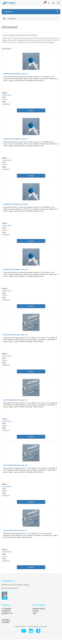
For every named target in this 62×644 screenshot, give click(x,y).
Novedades (6, 620)
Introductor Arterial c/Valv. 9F (16, 270)
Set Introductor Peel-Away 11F (15, 400)
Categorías (31, 12)
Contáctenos (6, 611)
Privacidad (5, 622)
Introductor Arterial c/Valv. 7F (16, 139)
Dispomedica (7, 95)
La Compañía (6, 609)
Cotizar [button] (31, 110)
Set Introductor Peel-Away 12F (15, 465)
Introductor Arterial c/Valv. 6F (16, 74)
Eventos (36, 611)
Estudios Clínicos (39, 609)
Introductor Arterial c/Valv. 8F (16, 204)
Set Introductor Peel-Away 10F (15, 335)
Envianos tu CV (7, 613)
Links (35, 613)
